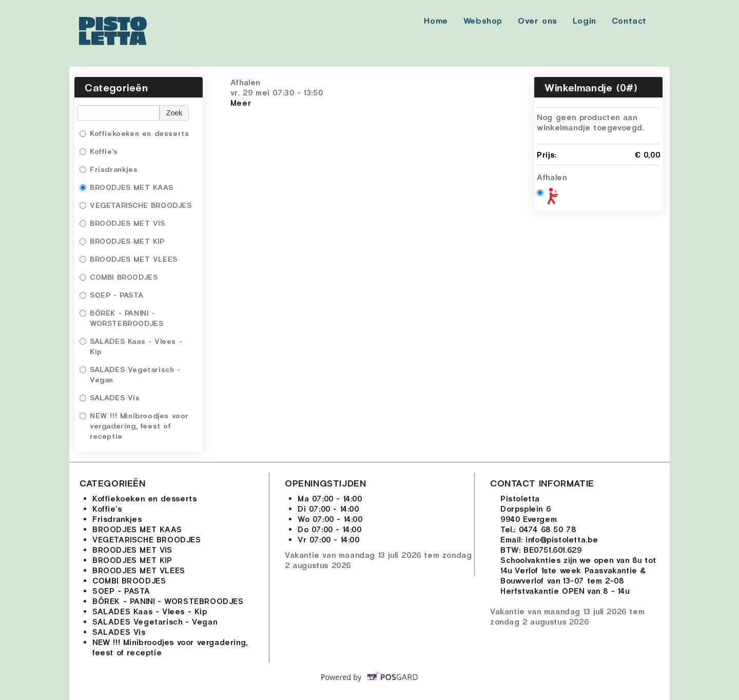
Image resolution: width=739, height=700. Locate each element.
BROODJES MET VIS (122, 223)
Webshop (483, 20)
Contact (629, 20)
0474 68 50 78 (548, 529)
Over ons (538, 20)
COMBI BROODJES (120, 277)
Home (436, 20)
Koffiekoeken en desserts (136, 133)
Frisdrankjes (109, 169)
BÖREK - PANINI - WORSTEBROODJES (123, 318)
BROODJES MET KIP (122, 241)
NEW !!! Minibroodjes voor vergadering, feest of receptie (134, 426)
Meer (241, 103)
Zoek (174, 113)
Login (585, 20)
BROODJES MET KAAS (126, 187)
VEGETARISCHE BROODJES (137, 205)
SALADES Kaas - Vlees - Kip (131, 346)
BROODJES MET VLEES (129, 259)
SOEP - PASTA (113, 295)
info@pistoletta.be (562, 539)
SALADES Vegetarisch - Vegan (130, 374)
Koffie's (100, 151)
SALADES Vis (110, 397)
